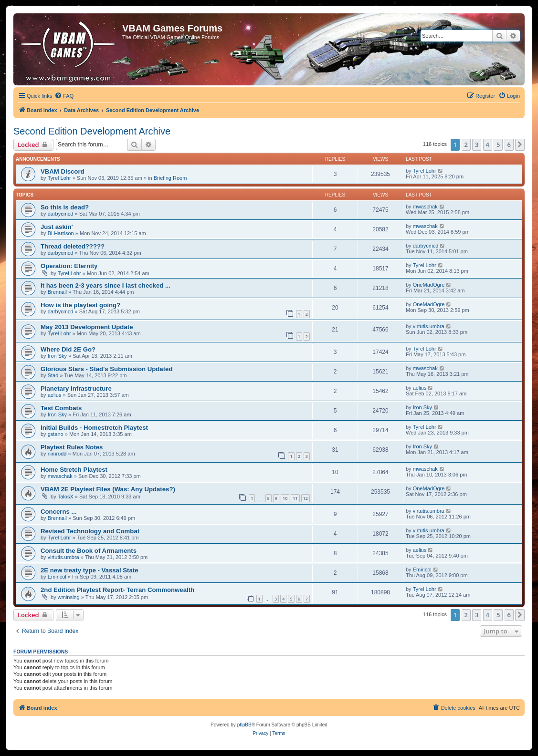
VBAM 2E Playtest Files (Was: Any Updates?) (108, 489)
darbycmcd (61, 214)
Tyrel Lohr (59, 178)
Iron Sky (57, 356)
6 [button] (509, 145)
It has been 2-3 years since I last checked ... (105, 285)
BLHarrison (61, 233)
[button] (520, 145)
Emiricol (57, 577)
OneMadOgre (429, 285)
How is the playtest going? (80, 305)
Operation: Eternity (69, 266)
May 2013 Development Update (87, 327)
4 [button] (488, 145)
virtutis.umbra (429, 326)
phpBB (244, 725)
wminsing (69, 597)
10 (285, 498)
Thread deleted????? (73, 246)
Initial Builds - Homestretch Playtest (94, 428)
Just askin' (57, 227)
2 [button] (466, 145)
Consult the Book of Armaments (89, 551)
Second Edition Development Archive (92, 131)
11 (295, 498)
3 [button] (477, 145)
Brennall (57, 292)
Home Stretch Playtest (74, 470)
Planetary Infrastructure (76, 388)
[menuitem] (64, 96)
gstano (56, 434)
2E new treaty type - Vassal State (90, 570)
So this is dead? (65, 207)
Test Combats (61, 408)
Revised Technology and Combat (90, 531)
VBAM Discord (63, 171)
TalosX (66, 497)
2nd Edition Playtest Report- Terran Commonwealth (117, 590)
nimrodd (57, 454)
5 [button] (498, 145)
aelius (55, 395)
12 (306, 498)
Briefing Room (170, 178)
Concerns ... (58, 512)
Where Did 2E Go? (68, 349)
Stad (53, 375)
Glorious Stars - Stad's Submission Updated (106, 369)
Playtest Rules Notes (72, 447)
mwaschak (425, 207)
